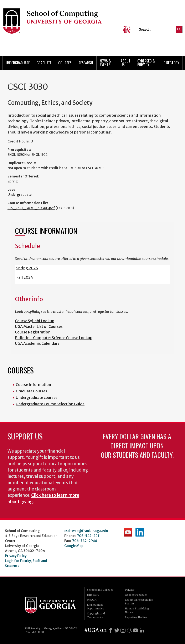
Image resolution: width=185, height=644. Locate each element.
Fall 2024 (25, 277)
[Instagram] (123, 630)
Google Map (74, 546)
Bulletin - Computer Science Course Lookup (54, 338)
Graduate (44, 63)
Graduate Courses (32, 391)
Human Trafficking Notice (137, 610)
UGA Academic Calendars (37, 343)
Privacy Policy (16, 556)
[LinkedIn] (142, 630)
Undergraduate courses (37, 398)
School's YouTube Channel (128, 532)
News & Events (105, 63)
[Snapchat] (129, 630)
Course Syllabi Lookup (35, 321)
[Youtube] (135, 630)
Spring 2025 (27, 268)
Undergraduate (18, 63)
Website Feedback (136, 595)
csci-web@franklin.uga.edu (86, 531)
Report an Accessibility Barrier (139, 602)
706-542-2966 (85, 541)
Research (86, 63)
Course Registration (33, 332)
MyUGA (92, 600)
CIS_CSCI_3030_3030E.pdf (31, 208)
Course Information (34, 385)
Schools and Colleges (100, 590)
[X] (117, 630)
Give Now (127, 29)
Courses (65, 63)
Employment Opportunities (96, 607)
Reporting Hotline (136, 617)
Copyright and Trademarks (96, 615)
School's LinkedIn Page (140, 532)
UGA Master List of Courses (39, 326)
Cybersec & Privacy (146, 63)
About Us (126, 63)
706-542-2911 (89, 536)
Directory (171, 63)
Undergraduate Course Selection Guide (50, 404)
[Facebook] (111, 630)
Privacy (130, 590)
